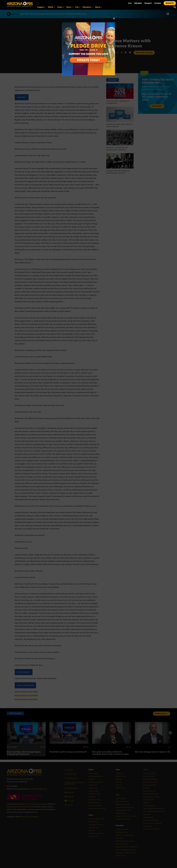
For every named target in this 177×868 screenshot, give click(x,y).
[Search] (174, 7)
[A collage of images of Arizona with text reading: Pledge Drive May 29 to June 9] (88, 24)
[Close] (114, 20)
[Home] (20, 4)
